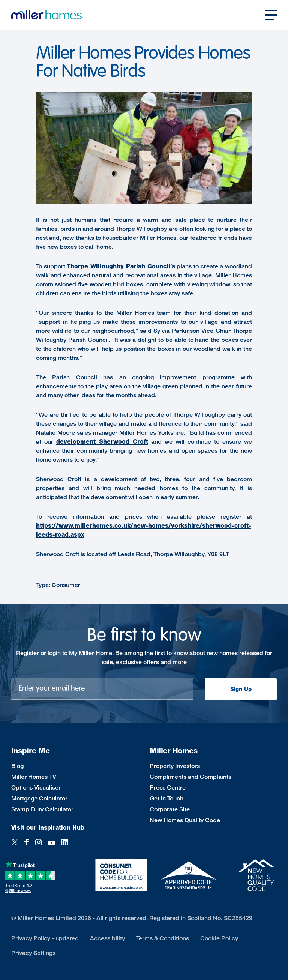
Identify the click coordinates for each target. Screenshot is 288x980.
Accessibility (107, 938)
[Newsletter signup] (102, 689)
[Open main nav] (271, 15)
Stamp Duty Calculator (42, 809)
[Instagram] (38, 843)
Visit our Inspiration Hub (48, 828)
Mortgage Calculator (39, 798)
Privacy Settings (33, 953)
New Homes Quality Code (185, 820)
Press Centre (168, 788)
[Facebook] (27, 843)
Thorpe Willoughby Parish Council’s (121, 266)
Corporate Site (170, 809)
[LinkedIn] (64, 843)
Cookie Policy (219, 938)
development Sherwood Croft (102, 442)
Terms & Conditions (163, 938)
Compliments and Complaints (190, 777)
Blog (17, 766)
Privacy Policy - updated (45, 938)
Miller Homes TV (34, 777)
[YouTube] (51, 843)
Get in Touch (166, 798)
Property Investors (175, 766)
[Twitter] (15, 843)
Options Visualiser (36, 788)
